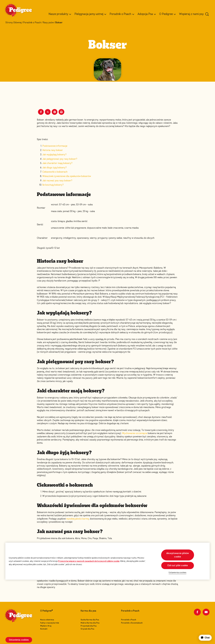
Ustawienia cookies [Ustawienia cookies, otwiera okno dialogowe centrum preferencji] (177, 573)
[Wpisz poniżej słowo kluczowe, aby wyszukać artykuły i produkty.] (207, 14)
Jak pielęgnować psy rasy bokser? (60, 159)
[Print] (61, 112)
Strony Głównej (14, 23)
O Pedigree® (46, 611)
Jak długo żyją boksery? (55, 168)
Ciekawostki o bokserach (55, 172)
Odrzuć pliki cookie (177, 565)
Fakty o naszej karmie (50, 623)
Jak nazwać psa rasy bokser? (57, 181)
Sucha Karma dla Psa (90, 620)
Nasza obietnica (47, 620)
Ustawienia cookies (19, 640)
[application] (204, 638)
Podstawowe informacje (55, 146)
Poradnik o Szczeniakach (132, 623)
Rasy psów (48, 23)
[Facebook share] (41, 112)
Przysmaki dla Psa (89, 626)
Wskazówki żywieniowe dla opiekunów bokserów (67, 176)
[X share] (48, 112)
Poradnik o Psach (32, 23)
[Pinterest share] (55, 112)
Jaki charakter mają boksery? (57, 163)
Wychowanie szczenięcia (135, 433)
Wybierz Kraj (46, 626)
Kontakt (44, 629)
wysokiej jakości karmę (78, 519)
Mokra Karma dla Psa (90, 623)
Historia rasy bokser (53, 150)
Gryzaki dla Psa (87, 629)
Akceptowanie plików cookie (178, 555)
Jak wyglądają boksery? (54, 155)
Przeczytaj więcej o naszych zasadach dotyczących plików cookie (89, 561)
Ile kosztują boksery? (53, 185)
